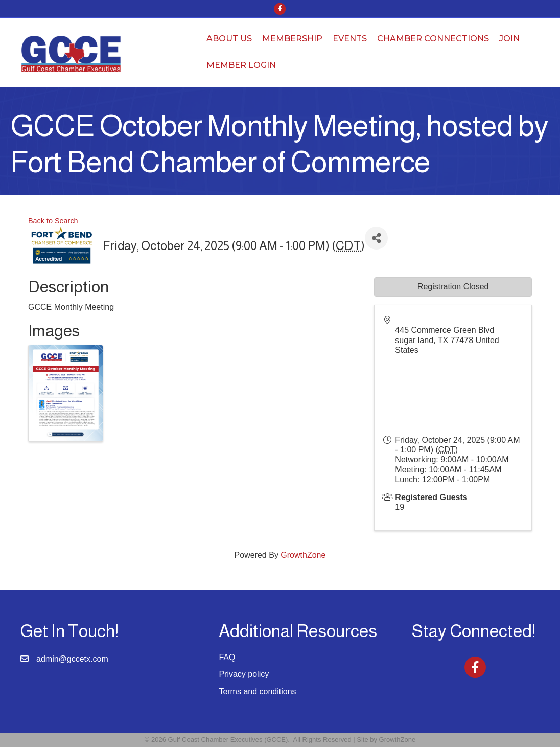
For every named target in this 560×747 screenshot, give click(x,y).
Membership (292, 39)
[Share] (376, 238)
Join (509, 39)
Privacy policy (244, 674)
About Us (229, 39)
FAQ (227, 657)
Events (350, 39)
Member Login (241, 65)
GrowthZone (303, 555)
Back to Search (53, 221)
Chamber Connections (433, 39)
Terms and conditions (257, 692)
